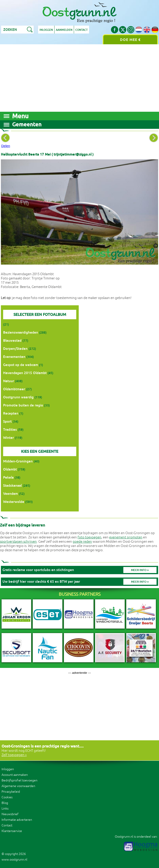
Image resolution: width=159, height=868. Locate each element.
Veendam (11, 494)
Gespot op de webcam (21, 365)
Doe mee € (130, 40)
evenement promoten (126, 537)
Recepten (11, 413)
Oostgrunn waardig (18, 397)
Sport (7, 421)
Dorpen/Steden (15, 349)
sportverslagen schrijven (18, 542)
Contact (82, 30)
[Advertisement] (79, 78)
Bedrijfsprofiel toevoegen (20, 780)
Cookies (7, 797)
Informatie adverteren (17, 820)
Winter (9, 438)
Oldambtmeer (14, 389)
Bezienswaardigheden (21, 332)
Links (5, 809)
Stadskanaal (12, 485)
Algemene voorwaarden (18, 786)
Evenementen (14, 357)
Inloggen (46, 30)
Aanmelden (64, 30)
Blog (5, 803)
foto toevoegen (89, 537)
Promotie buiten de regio (23, 405)
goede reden (82, 542)
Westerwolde (14, 502)
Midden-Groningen (18, 461)
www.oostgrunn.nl (14, 860)
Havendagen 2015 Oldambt (25, 373)
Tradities (10, 430)
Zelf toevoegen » (14, 755)
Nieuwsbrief (10, 814)
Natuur (9, 381)
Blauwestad (12, 340)
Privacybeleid (11, 792)
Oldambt (10, 469)
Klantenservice (12, 831)
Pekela (8, 477)
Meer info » (140, 570)
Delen (6, 146)
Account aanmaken (15, 775)
